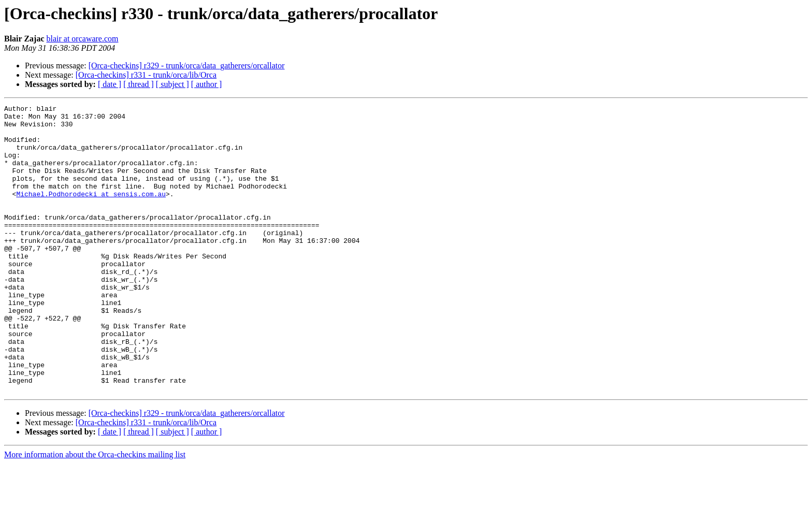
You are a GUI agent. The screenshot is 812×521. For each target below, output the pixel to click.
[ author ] (207, 84)
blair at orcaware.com (82, 39)
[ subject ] (172, 84)
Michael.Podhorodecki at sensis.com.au (91, 212)
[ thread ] (139, 84)
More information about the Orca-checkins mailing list (95, 512)
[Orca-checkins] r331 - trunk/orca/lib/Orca (146, 75)
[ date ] (110, 84)
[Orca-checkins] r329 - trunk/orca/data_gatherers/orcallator (187, 66)
